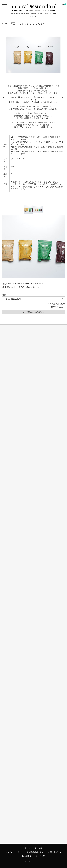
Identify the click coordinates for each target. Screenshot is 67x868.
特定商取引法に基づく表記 (33, 856)
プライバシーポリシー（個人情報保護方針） (24, 852)
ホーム (27, 848)
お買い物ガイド (55, 852)
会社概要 (39, 848)
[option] (29, 209)
